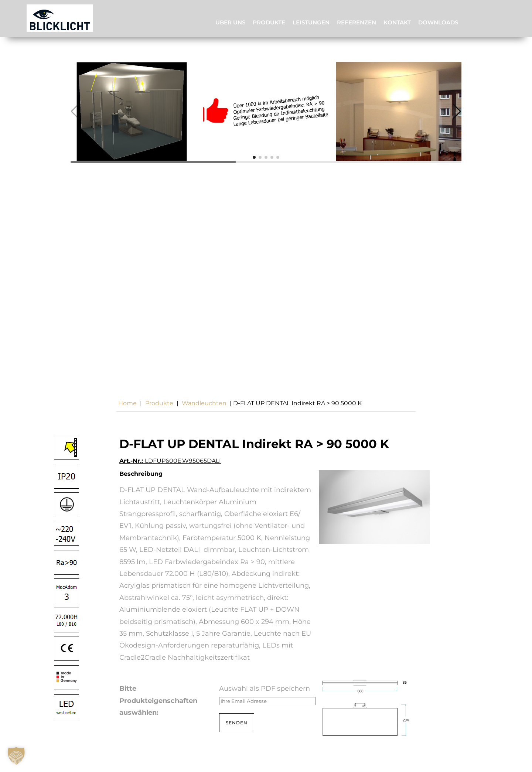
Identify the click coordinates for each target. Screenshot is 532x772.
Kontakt (397, 22)
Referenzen (357, 22)
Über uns (230, 22)
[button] (254, 157)
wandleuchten (204, 403)
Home (127, 403)
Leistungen (311, 22)
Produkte (269, 22)
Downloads (438, 22)
